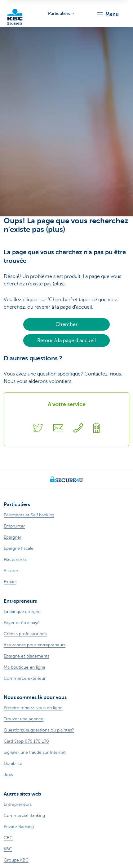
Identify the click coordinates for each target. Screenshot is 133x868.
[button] (107, 14)
